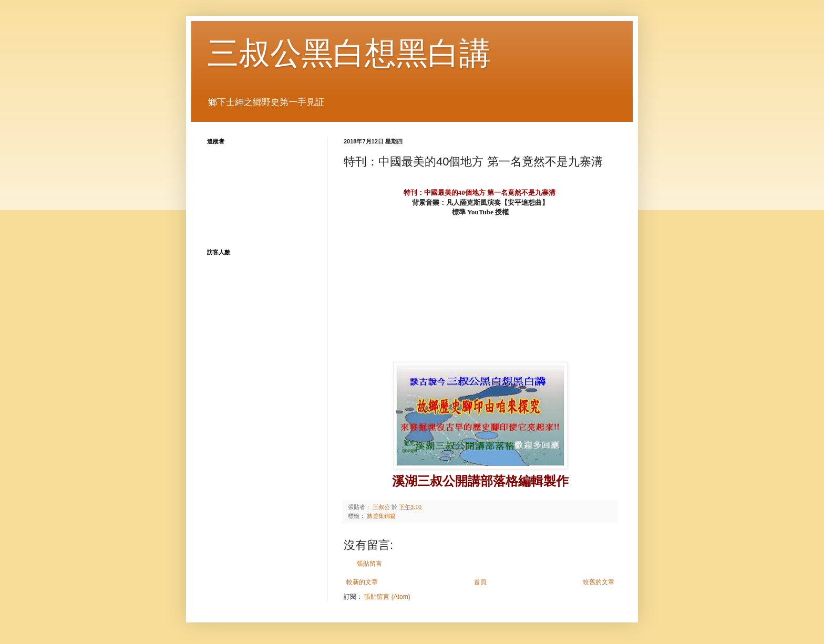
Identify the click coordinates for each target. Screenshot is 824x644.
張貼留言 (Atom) (387, 597)
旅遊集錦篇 (381, 516)
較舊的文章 (599, 582)
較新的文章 (362, 582)
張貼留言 (369, 564)
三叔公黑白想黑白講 (349, 53)
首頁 (480, 582)
